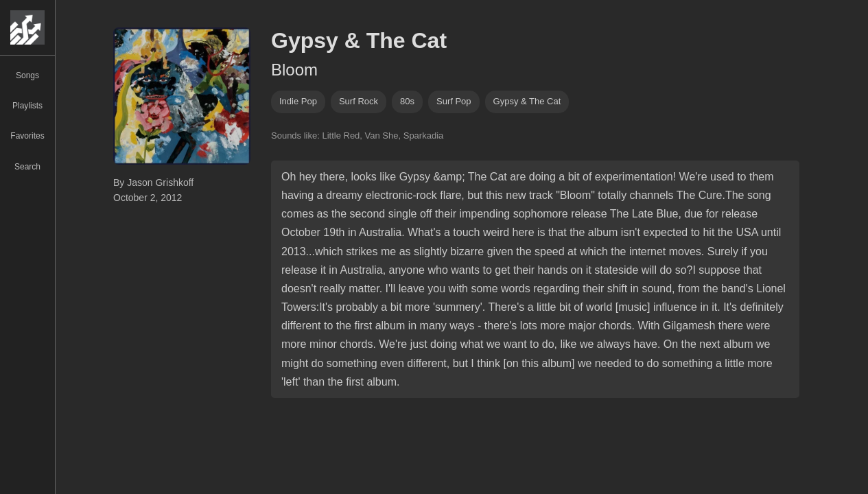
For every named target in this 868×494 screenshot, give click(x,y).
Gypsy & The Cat (527, 101)
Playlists (27, 106)
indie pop (298, 101)
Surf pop (454, 101)
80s (407, 101)
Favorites (27, 136)
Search (27, 167)
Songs (27, 75)
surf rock (359, 101)
